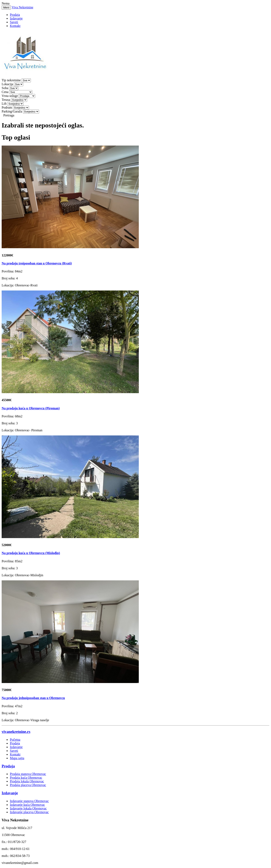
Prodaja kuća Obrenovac (26, 778)
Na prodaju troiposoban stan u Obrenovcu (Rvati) (37, 263)
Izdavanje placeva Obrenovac (29, 812)
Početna (15, 740)
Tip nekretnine (11, 80)
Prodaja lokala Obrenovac (27, 781)
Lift (4, 104)
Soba (5, 88)
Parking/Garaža (12, 111)
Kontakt (15, 26)
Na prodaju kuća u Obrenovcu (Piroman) (31, 408)
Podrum (7, 107)
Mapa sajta (17, 758)
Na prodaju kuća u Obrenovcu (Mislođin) (31, 553)
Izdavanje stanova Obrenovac (29, 801)
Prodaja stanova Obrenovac (28, 774)
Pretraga (9, 115)
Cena (5, 92)
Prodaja (15, 15)
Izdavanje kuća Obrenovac (27, 805)
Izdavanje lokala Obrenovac (28, 808)
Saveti (14, 22)
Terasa (6, 100)
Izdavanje (16, 18)
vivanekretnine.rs (16, 732)
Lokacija (7, 84)
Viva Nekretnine (23, 7)
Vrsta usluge (10, 96)
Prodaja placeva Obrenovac (28, 785)
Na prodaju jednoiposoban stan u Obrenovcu (33, 698)
